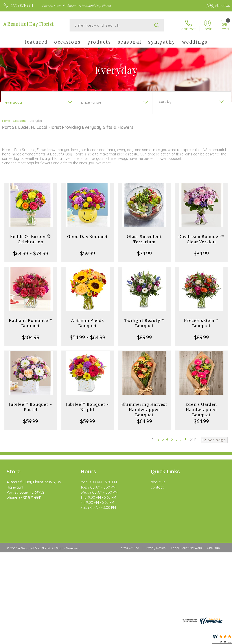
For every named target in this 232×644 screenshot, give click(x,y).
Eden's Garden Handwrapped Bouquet (201, 410)
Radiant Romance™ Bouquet (31, 323)
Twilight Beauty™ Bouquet (144, 323)
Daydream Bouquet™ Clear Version (201, 239)
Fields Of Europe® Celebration (31, 239)
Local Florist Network (186, 529)
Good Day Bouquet (87, 237)
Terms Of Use (129, 529)
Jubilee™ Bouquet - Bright (88, 407)
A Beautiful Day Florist (29, 24)
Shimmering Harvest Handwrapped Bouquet (145, 410)
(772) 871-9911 (22, 6)
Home (6, 121)
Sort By (165, 101)
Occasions (20, 121)
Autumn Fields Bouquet (88, 323)
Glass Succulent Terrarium (144, 239)
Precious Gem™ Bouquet (201, 323)
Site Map (214, 529)
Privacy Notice (155, 529)
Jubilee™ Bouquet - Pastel (31, 407)
